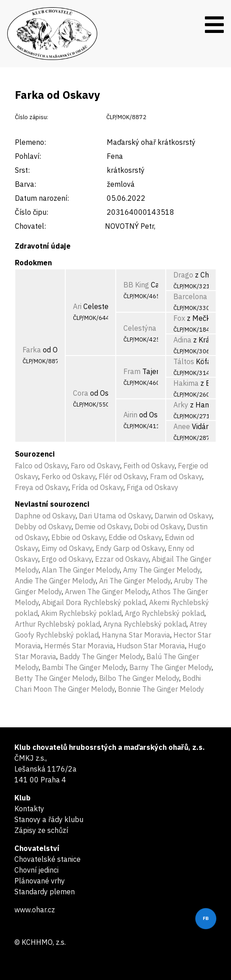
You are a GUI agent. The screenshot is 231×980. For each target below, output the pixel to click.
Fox (179, 318)
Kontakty (29, 809)
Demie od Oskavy (103, 527)
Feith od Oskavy (149, 466)
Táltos (184, 361)
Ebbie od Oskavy (78, 537)
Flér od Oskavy (123, 476)
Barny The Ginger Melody (170, 667)
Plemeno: (30, 142)
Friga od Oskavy (152, 487)
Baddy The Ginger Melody (101, 656)
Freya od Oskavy (42, 487)
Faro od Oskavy (95, 466)
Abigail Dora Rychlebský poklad (94, 602)
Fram (132, 371)
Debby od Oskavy (43, 527)
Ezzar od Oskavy (122, 559)
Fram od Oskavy (176, 476)
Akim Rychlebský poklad (81, 613)
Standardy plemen (45, 892)
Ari (77, 306)
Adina (182, 340)
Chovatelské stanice (48, 859)
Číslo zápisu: (32, 117)
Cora (81, 393)
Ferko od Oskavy (68, 476)
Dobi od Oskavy (159, 527)
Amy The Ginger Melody (162, 570)
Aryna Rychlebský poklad (145, 624)
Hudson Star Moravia (151, 646)
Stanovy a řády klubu (49, 819)
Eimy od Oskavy (67, 548)
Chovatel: (30, 226)
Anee (182, 426)
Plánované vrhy (40, 881)
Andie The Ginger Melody (55, 581)
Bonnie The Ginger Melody (161, 689)
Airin (130, 415)
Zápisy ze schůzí (41, 830)
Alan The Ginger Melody (81, 570)
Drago (183, 275)
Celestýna (140, 328)
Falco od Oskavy (41, 466)
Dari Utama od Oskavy (115, 516)
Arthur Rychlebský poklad (57, 624)
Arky (181, 405)
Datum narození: (42, 198)
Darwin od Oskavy (183, 516)
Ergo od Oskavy (67, 559)
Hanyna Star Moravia (136, 635)
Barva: (25, 184)
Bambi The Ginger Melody (84, 667)
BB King (136, 285)
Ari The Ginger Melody (135, 581)
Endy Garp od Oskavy (130, 548)
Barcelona (190, 296)
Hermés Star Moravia (79, 646)
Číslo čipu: (32, 212)
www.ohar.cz (35, 910)
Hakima (186, 383)
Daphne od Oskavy (45, 516)
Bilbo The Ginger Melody (139, 678)
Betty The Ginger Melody (55, 678)
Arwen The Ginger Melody (107, 592)
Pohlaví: (28, 156)
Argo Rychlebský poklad (165, 613)
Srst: (22, 170)
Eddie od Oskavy (135, 537)
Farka (32, 350)
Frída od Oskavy (97, 487)
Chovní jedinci (36, 870)
